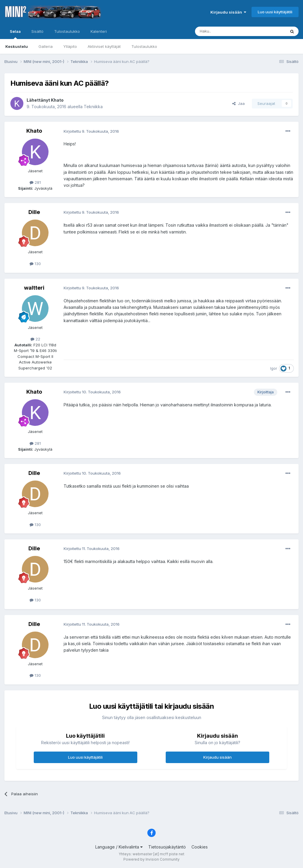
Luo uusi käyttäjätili (275, 12)
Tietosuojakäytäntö (167, 847)
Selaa (15, 34)
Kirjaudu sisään (228, 12)
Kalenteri (99, 31)
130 (35, 264)
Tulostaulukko (144, 46)
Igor (274, 368)
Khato (57, 100)
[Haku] (225, 31)
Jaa (238, 103)
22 (35, 339)
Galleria (46, 46)
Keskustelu (17, 46)
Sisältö (37, 31)
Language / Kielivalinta (119, 847)
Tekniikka (93, 107)
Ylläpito (70, 46)
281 (35, 182)
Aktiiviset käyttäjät (104, 46)
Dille (34, 212)
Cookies (200, 847)
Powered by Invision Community (151, 859)
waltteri (34, 288)
